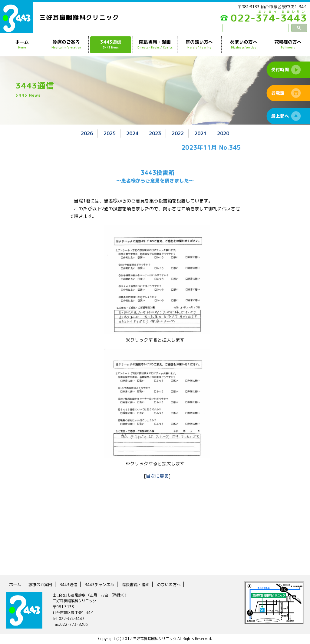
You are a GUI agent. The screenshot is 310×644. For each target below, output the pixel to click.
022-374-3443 (262, 19)
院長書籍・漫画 (155, 45)
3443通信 (111, 45)
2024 (131, 133)
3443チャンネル (104, 584)
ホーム (22, 45)
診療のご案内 (66, 45)
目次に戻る (157, 476)
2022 (179, 133)
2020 (227, 133)
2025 (107, 133)
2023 (155, 133)
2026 (83, 133)
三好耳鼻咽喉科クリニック (79, 17)
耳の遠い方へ (199, 45)
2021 (203, 133)
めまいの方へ (244, 45)
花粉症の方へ (288, 45)
